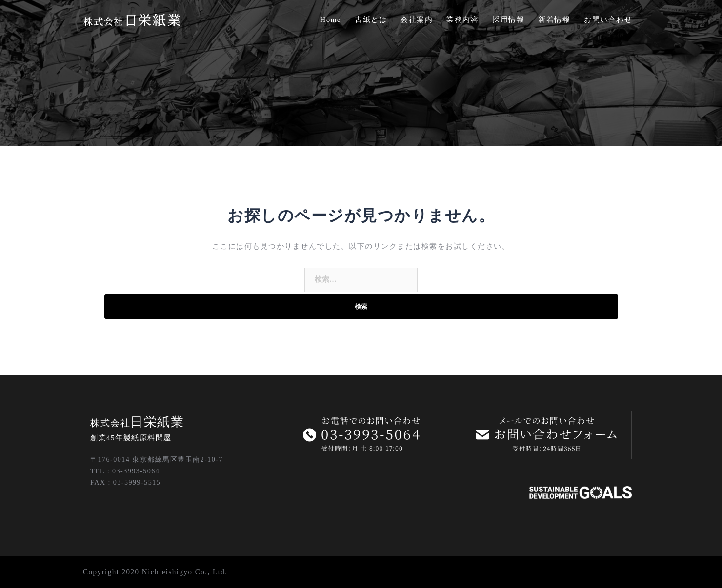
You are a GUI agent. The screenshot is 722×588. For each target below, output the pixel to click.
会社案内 (417, 20)
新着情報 (554, 20)
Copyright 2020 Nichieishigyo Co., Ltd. (155, 572)
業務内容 (462, 20)
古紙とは (371, 20)
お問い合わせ (608, 20)
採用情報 (508, 20)
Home (331, 20)
